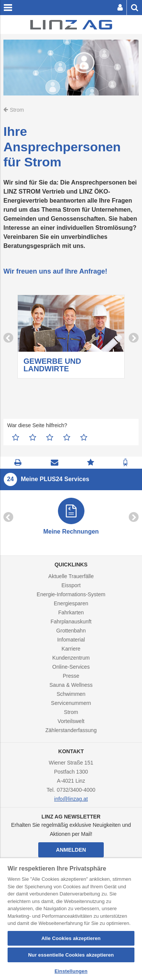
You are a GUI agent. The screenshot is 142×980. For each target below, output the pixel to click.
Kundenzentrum (71, 658)
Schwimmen (71, 694)
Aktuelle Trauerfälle (71, 576)
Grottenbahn (71, 631)
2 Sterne (33, 437)
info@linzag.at (71, 799)
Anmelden (71, 850)
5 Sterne (84, 437)
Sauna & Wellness (71, 685)
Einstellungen (71, 971)
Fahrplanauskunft (71, 622)
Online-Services (71, 667)
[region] (71, 919)
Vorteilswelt (71, 721)
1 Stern (16, 437)
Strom (71, 712)
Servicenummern (71, 703)
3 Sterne (50, 437)
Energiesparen (71, 603)
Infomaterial (71, 640)
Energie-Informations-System (71, 594)
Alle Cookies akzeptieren (71, 938)
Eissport (71, 585)
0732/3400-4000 (76, 790)
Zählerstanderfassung (71, 730)
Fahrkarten (71, 612)
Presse (71, 676)
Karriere (71, 649)
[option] (71, 338)
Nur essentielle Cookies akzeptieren (71, 955)
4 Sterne (67, 437)
